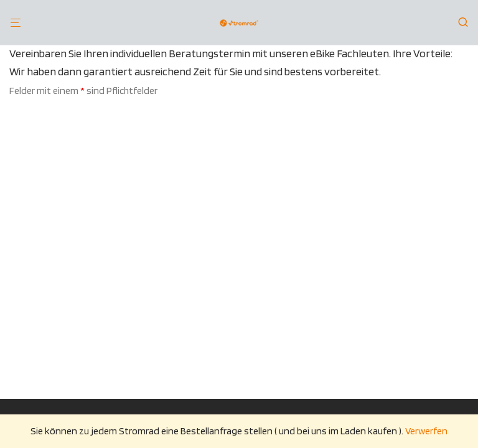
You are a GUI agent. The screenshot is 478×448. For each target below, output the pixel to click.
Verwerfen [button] (426, 431)
